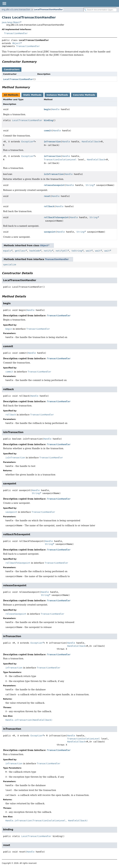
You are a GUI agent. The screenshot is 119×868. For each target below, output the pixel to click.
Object (16, 43)
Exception (27, 142)
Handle (56, 109)
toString (77, 251)
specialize (10, 265)
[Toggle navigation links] (4, 3)
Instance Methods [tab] (57, 95)
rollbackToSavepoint (56, 217)
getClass (20, 251)
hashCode (35, 251)
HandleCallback (91, 142)
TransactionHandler (16, 33)
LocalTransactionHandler (48, 10)
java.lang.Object (11, 22)
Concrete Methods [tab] (84, 95)
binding (48, 120)
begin (47, 109)
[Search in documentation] (100, 10)
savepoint (50, 232)
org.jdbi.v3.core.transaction (16, 10)
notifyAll (62, 251)
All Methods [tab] (11, 95)
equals (7, 251)
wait (88, 251)
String (90, 185)
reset (47, 196)
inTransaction (52, 142)
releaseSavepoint (54, 185)
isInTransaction (54, 174)
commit (48, 131)
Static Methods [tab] (32, 95)
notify (48, 251)
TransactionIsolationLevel (60, 160)
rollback (49, 206)
